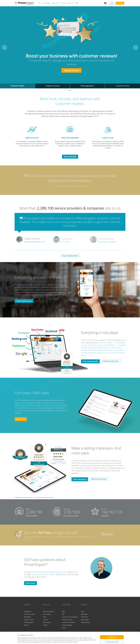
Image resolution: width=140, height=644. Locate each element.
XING (43, 574)
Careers (45, 620)
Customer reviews (67, 620)
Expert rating (85, 620)
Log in (112, 3)
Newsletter (84, 614)
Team (45, 617)
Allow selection (112, 631)
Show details (82, 640)
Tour (40, 3)
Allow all (112, 626)
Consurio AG (66, 242)
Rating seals (28, 611)
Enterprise (70, 3)
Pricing (63, 3)
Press (83, 611)
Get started (120, 3)
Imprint (20, 635)
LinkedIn (51, 574)
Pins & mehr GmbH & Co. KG (35, 242)
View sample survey (24, 301)
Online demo (84, 617)
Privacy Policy (27, 635)
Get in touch (31, 583)
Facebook (35, 574)
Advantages (46, 3)
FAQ (63, 614)
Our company (47, 614)
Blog (77, 3)
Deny (112, 637)
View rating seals (80, 479)
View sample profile (90, 361)
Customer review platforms (70, 617)
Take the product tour (111, 361)
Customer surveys (29, 614)
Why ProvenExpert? (49, 611)
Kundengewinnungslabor (107, 242)
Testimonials (56, 3)
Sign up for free (71, 70)
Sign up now (107, 534)
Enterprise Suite (29, 620)
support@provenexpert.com (55, 572)
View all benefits (70, 157)
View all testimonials (70, 256)
